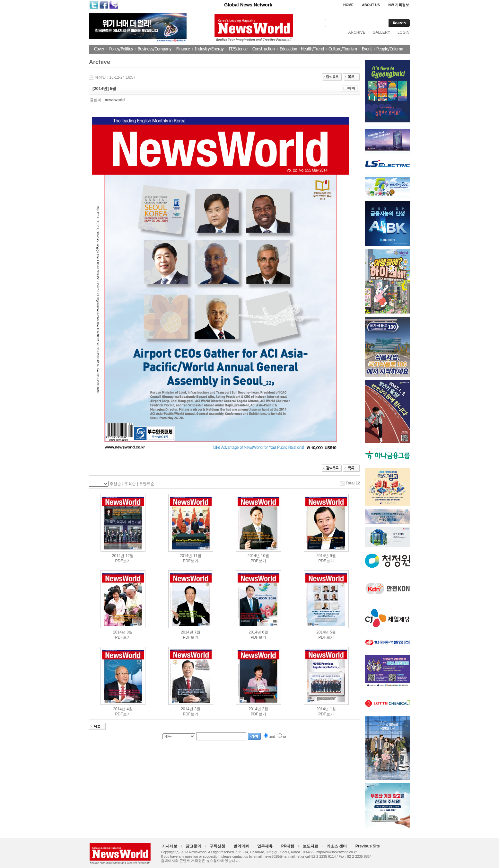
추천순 (115, 484)
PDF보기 (123, 561)
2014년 (118, 556)
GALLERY (381, 32)
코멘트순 (147, 484)
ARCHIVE (357, 32)
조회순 (130, 484)
